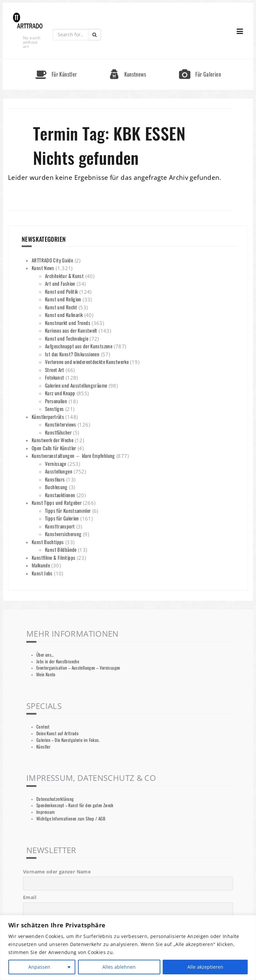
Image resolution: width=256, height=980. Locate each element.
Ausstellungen (59, 471)
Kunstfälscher (58, 432)
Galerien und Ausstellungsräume (76, 385)
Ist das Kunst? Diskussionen (72, 354)
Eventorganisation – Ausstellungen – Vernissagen (78, 668)
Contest (43, 727)
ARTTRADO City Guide (52, 260)
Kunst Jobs (42, 573)
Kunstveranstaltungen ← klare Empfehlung (73, 456)
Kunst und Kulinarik (64, 315)
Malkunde (41, 565)
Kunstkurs (55, 479)
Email (30, 897)
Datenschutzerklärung (55, 799)
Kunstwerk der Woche (52, 440)
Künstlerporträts (48, 417)
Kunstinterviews (61, 424)
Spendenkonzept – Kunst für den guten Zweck (75, 805)
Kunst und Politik (61, 291)
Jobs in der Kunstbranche (58, 661)
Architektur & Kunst (64, 276)
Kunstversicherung (63, 534)
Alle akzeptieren (205, 967)
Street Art (55, 370)
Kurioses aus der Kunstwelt (71, 330)
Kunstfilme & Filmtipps (53, 557)
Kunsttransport (60, 526)
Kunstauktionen (60, 495)
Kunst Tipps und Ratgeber (57, 502)
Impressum (45, 812)
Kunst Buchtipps (48, 542)
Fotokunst (54, 377)
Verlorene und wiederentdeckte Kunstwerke (87, 362)
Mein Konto (46, 674)
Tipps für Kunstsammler (68, 510)
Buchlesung (56, 487)
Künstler (43, 747)
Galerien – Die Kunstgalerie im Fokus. (68, 740)
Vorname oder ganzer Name (57, 872)
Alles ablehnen (119, 967)
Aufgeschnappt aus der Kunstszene (79, 346)
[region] (128, 948)
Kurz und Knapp (60, 393)
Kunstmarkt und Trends (68, 323)
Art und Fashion (60, 283)
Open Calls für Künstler (54, 448)
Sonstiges (54, 409)
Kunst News (43, 268)
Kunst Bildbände (61, 549)
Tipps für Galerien (62, 518)
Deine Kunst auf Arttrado (57, 733)
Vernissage (56, 464)
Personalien (56, 401)
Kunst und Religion (63, 299)
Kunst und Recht (61, 307)
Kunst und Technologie (67, 338)
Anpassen (39, 967)
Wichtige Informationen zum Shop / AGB (71, 819)
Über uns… (45, 655)
